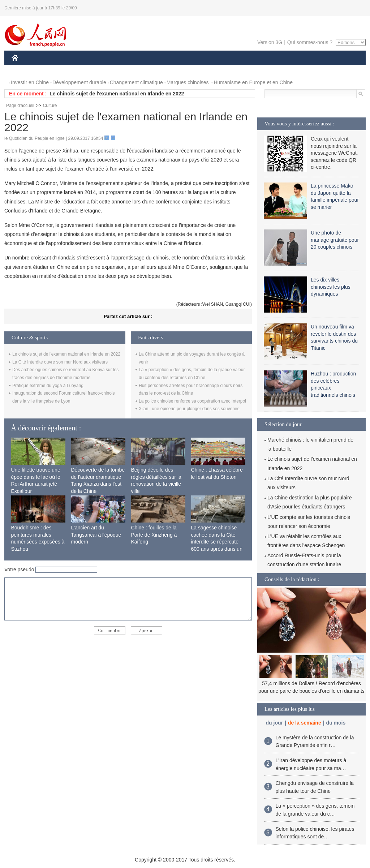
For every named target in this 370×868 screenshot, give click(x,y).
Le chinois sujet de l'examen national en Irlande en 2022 (117, 94)
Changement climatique (136, 82)
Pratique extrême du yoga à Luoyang (48, 386)
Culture (50, 106)
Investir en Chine (30, 82)
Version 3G (270, 42)
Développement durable (79, 82)
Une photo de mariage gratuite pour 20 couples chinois (335, 240)
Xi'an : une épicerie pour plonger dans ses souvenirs (189, 409)
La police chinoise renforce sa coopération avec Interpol (192, 401)
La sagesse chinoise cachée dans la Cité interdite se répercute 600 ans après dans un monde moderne (217, 542)
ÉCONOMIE (55, 68)
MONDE (88, 68)
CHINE (24, 68)
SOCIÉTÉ (215, 68)
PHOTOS (340, 68)
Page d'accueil (20, 106)
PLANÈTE (247, 68)
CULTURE (183, 68)
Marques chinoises (188, 82)
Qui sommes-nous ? (310, 42)
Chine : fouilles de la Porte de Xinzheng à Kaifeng (154, 535)
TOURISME (307, 68)
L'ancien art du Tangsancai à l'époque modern (96, 535)
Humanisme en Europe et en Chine (253, 82)
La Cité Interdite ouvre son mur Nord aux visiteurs (60, 362)
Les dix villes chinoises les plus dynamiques (331, 287)
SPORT (276, 68)
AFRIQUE (119, 68)
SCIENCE (150, 68)
